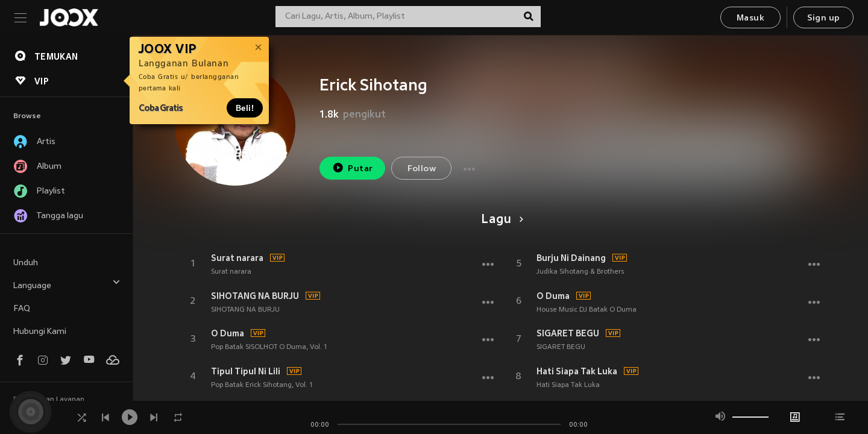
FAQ (22, 309)
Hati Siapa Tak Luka (577, 371)
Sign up (824, 18)
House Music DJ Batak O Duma (587, 310)
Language (67, 284)
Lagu (500, 220)
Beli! (245, 108)
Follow (422, 169)
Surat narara (237, 258)
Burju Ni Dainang (571, 258)
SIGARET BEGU (568, 333)
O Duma (228, 333)
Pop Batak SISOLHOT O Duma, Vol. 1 (269, 347)
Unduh (26, 263)
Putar (353, 168)
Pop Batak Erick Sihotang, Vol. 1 (262, 385)
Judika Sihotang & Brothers (580, 272)
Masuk (750, 18)
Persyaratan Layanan (49, 400)
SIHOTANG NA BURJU (255, 296)
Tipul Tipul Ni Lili (246, 371)
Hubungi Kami (40, 332)
